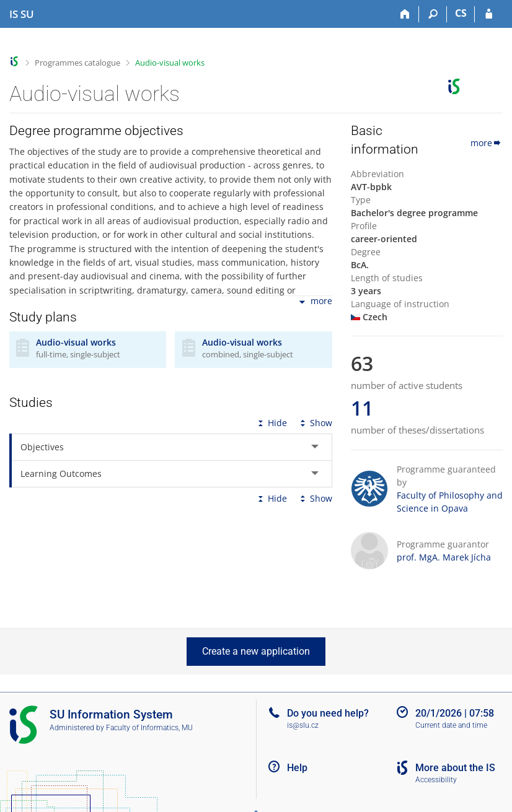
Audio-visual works (170, 63)
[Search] (433, 14)
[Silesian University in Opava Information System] (22, 14)
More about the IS (455, 768)
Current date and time (451, 725)
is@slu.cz (303, 725)
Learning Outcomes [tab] (61, 474)
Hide (271, 423)
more (315, 302)
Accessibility (436, 780)
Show (315, 423)
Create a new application (256, 651)
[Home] (405, 14)
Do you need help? (328, 713)
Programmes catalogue (77, 63)
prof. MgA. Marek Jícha (444, 557)
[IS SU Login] (489, 14)
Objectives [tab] (42, 447)
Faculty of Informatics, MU (149, 728)
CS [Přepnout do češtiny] (461, 13)
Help (297, 768)
